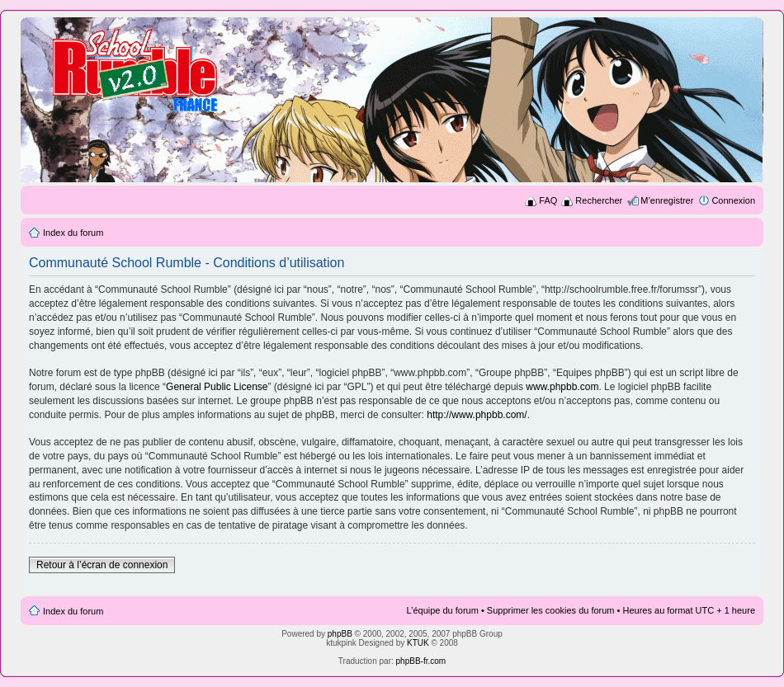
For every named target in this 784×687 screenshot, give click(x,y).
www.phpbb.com (562, 387)
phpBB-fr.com (421, 661)
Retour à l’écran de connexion (102, 565)
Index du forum (73, 233)
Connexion (733, 200)
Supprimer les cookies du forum (551, 610)
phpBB (340, 634)
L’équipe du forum (442, 610)
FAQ (548, 200)
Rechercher (599, 200)
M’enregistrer (667, 200)
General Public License (217, 387)
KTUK (418, 643)
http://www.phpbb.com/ (477, 415)
